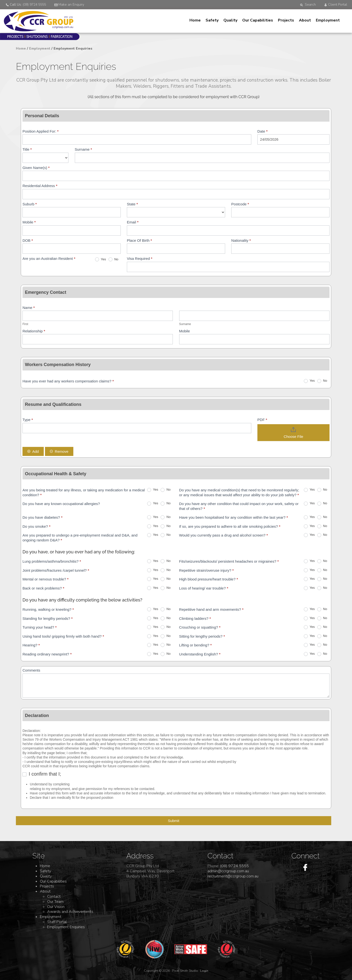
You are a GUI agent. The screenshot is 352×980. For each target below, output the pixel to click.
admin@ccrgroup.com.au (228, 871)
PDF (262, 420)
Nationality (241, 240)
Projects (286, 20)
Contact (54, 896)
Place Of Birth (139, 240)
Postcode (240, 204)
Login (204, 971)
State (132, 204)
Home (195, 20)
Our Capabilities (258, 20)
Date (263, 131)
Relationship (34, 331)
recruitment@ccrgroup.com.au (233, 876)
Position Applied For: (41, 131)
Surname (83, 149)
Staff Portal (57, 922)
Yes (101, 259)
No (113, 259)
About (305, 20)
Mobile (29, 222)
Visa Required (140, 258)
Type (28, 420)
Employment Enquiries (66, 927)
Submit (174, 821)
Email (133, 222)
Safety (212, 20)
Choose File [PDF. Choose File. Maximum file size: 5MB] (293, 437)
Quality (230, 20)
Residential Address (40, 186)
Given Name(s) (36, 168)
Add (33, 451)
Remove (59, 451)
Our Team (55, 902)
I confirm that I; (42, 774)
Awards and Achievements (70, 912)
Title (27, 149)
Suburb (30, 204)
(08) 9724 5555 (234, 866)
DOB (28, 240)
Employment (328, 20)
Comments (31, 670)
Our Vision (56, 907)
